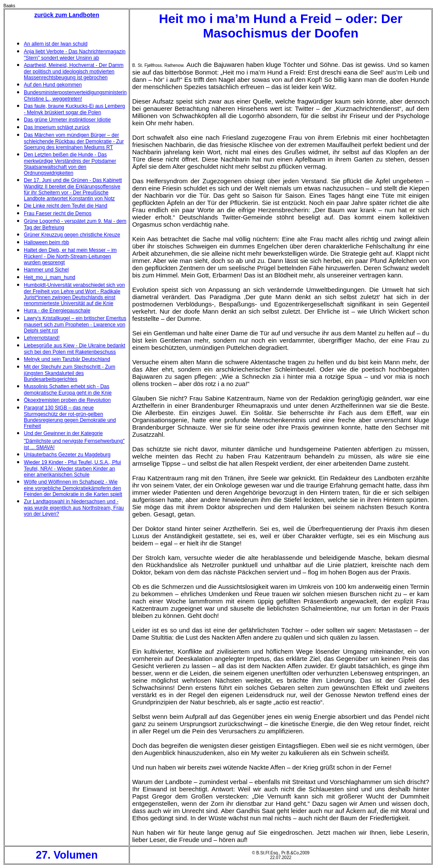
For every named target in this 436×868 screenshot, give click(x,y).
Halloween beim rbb (46, 242)
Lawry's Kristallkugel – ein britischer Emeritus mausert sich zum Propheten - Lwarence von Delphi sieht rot (75, 324)
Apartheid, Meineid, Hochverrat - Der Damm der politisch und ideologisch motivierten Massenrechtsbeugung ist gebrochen (74, 71)
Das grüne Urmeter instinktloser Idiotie (67, 120)
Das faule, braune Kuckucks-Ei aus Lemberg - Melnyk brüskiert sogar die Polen (74, 109)
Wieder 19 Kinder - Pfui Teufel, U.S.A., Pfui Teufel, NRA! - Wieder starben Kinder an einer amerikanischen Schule (72, 469)
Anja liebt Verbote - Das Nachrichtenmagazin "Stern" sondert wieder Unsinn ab (75, 55)
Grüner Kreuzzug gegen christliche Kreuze (72, 235)
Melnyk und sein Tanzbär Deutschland (67, 359)
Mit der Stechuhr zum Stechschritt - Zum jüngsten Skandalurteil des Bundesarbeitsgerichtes (70, 373)
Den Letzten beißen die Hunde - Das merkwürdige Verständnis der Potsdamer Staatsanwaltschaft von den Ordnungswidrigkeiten (70, 164)
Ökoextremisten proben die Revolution (67, 400)
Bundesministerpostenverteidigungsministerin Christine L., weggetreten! (75, 96)
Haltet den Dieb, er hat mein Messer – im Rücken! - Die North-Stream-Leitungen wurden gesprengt (70, 256)
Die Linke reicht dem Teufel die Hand (66, 206)
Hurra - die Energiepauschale (57, 311)
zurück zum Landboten (67, 15)
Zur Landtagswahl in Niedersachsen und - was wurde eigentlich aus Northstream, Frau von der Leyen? (74, 508)
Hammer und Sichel (46, 270)
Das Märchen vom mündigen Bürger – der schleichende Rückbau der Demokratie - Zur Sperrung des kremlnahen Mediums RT (74, 141)
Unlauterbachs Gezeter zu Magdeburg (67, 455)
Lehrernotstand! (42, 338)
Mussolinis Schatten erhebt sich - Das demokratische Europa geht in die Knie (68, 390)
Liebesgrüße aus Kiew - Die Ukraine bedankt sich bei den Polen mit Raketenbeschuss (75, 349)
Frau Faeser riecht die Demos (58, 213)
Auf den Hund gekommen (53, 85)
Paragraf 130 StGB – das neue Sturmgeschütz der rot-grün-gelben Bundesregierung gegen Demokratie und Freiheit (70, 417)
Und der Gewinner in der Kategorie (63, 433)
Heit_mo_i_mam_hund (50, 277)
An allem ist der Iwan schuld (56, 44)
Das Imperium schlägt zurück (57, 127)
